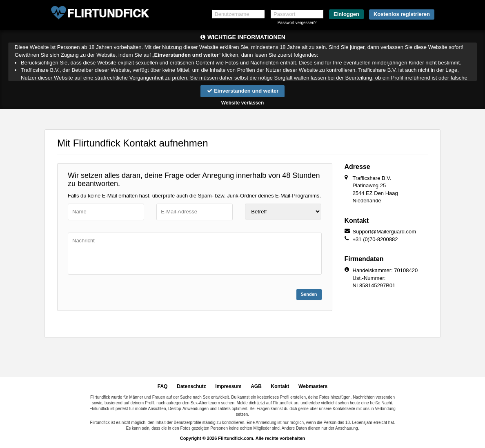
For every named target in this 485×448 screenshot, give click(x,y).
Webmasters (313, 386)
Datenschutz (191, 386)
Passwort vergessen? (297, 23)
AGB (256, 386)
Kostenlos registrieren (402, 14)
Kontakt (280, 386)
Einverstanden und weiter (243, 91)
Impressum (228, 386)
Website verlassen (243, 103)
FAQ (163, 386)
